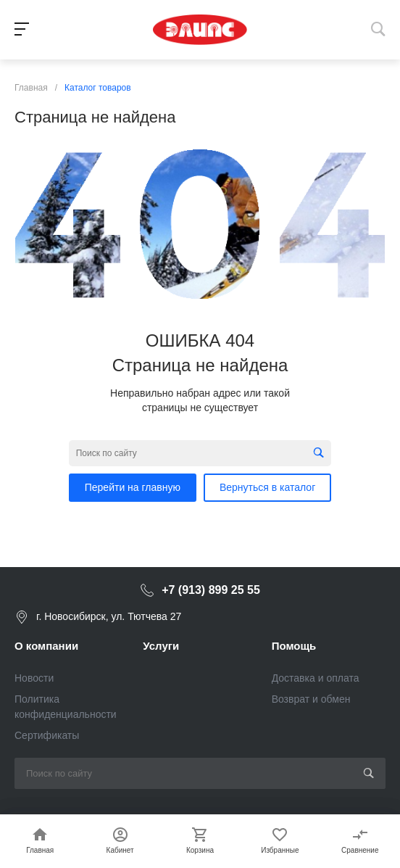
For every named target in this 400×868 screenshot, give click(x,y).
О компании (46, 646)
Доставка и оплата (316, 678)
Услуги (161, 646)
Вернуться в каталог (267, 487)
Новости (34, 678)
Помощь (294, 646)
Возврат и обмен (311, 699)
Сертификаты (47, 735)
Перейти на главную (133, 487)
